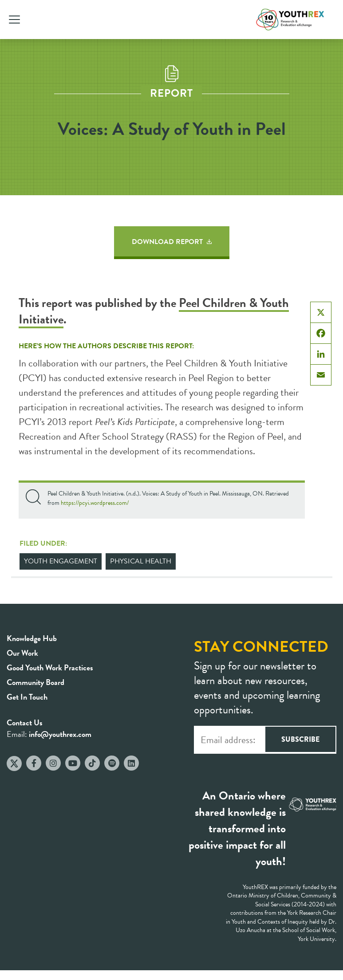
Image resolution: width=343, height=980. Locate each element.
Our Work (22, 653)
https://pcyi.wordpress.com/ (95, 503)
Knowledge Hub (32, 638)
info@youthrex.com (60, 734)
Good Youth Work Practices (50, 667)
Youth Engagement (61, 561)
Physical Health (141, 561)
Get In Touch (27, 697)
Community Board (35, 682)
